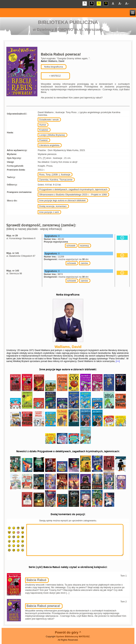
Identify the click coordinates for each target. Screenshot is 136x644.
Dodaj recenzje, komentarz (53, 206)
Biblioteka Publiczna (68, 22)
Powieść (43, 140)
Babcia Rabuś (36, 580)
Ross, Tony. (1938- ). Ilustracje (55, 175)
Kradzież (44, 130)
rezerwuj (84, 246)
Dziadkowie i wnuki (49, 120)
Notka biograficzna (53, 67)
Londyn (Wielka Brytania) (52, 135)
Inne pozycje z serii (49, 212)
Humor (43, 125)
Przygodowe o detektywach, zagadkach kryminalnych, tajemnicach (73, 189)
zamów (84, 263)
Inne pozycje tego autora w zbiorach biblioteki (62, 200)
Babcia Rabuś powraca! (43, 606)
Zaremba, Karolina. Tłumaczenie (56, 180)
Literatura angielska (49, 145)
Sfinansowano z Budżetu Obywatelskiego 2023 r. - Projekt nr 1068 (73, 195)
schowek (71, 246)
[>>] (117, 361)
